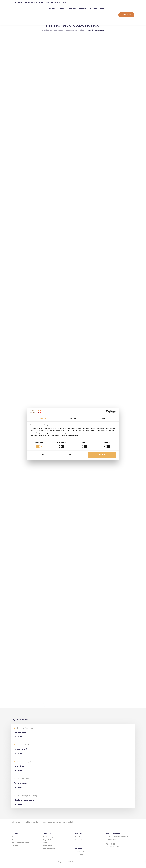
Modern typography (25, 803)
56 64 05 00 (113, 847)
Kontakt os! (126, 15)
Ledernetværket (60, 825)
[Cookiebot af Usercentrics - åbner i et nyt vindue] (108, 412)
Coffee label (21, 735)
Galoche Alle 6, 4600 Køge (80, 855)
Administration (49, 851)
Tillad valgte (73, 455)
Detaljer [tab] (73, 418)
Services (51, 9)
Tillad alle (102, 455)
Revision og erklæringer (53, 840)
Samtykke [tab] (43, 418)
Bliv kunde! (16, 825)
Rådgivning (48, 848)
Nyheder (83, 9)
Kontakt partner (97, 9)
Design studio (22, 752)
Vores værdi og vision (21, 845)
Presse (47, 825)
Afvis (44, 455)
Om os (62, 9)
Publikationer (80, 842)
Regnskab (47, 842)
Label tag (20, 769)
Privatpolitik (75, 825)
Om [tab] (103, 418)
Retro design (21, 786)
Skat (45, 845)
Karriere (72, 9)
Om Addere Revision (32, 825)
